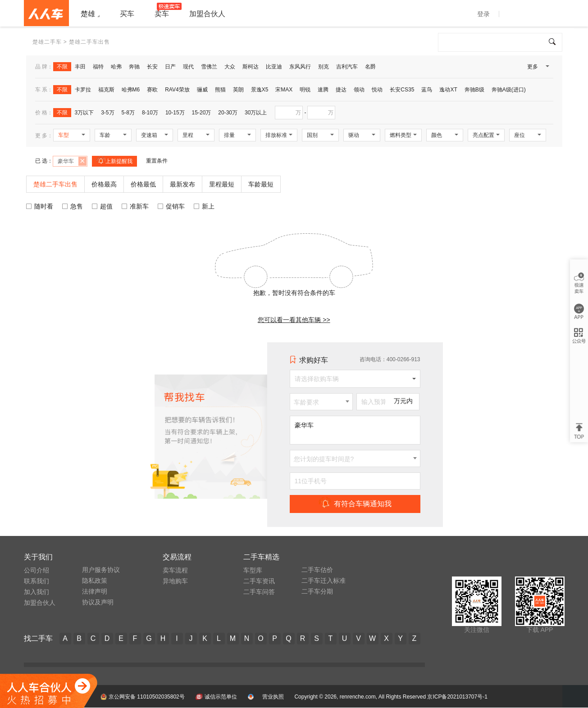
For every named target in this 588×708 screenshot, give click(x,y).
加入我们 (36, 592)
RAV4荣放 (177, 90)
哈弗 (116, 67)
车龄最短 (261, 184)
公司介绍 (36, 570)
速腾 (323, 90)
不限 (62, 67)
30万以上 (256, 113)
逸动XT (448, 90)
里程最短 (222, 184)
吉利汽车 (347, 67)
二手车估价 (317, 570)
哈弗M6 (131, 90)
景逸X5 (260, 90)
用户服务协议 (101, 570)
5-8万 (128, 113)
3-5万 (107, 113)
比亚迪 (274, 67)
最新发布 (182, 184)
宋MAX (284, 90)
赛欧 (152, 90)
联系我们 (36, 581)
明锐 (305, 90)
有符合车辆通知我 (355, 504)
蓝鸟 (427, 90)
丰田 (80, 67)
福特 (98, 67)
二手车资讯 (259, 581)
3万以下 (84, 113)
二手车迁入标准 (324, 581)
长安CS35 (402, 90)
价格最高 (104, 184)
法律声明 (95, 591)
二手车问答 (259, 592)
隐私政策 (95, 581)
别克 (324, 67)
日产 (170, 67)
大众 (230, 67)
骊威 (202, 90)
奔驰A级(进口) (509, 90)
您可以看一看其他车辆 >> (294, 320)
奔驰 (134, 67)
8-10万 (150, 113)
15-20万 (202, 113)
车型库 (253, 570)
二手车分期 (317, 591)
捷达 (341, 90)
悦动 (377, 90)
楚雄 (88, 14)
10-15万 (175, 113)
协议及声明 (98, 602)
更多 (538, 68)
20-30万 (228, 113)
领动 (359, 90)
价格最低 (143, 184)
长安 (152, 67)
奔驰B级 (474, 90)
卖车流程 (175, 570)
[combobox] (321, 402)
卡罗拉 (83, 90)
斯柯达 (251, 67)
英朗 (238, 90)
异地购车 (175, 581)
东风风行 (300, 67)
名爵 (370, 67)
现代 (188, 67)
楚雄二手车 (47, 42)
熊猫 (220, 90)
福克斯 (106, 90)
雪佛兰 (209, 67)
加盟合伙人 (40, 603)
